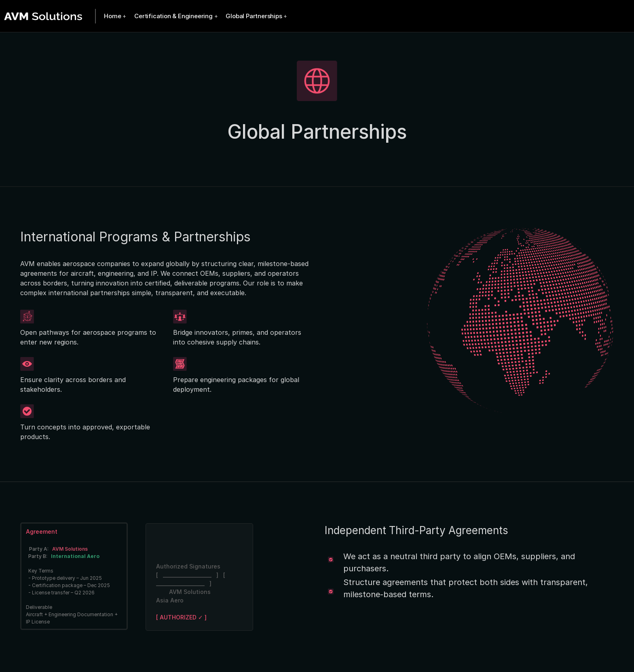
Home (112, 16)
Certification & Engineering (173, 16)
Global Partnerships (254, 16)
